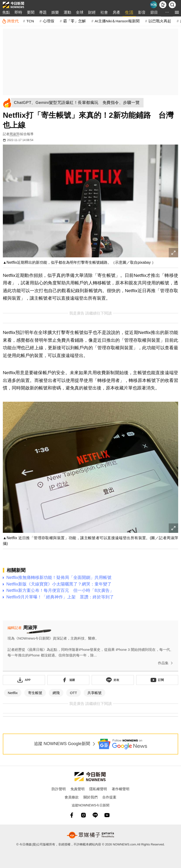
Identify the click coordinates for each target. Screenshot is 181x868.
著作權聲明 (121, 789)
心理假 (49, 21)
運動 (67, 12)
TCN (30, 21)
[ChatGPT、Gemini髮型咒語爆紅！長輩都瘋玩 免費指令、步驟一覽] (78, 103)
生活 (129, 12)
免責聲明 (78, 789)
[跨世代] (10, 21)
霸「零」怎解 (74, 21)
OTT (74, 693)
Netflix (13, 693)
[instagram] (83, 815)
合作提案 (109, 797)
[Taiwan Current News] (153, 5)
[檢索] (172, 5)
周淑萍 (14, 134)
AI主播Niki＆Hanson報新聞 (117, 21)
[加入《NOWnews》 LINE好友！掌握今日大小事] (113, 680)
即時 (18, 12)
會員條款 (72, 797)
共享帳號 (95, 693)
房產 (116, 12)
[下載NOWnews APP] (163, 5)
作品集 (166, 663)
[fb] (72, 815)
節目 (154, 12)
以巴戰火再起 (160, 21)
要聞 (31, 12)
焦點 (6, 12)
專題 (43, 12)
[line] (95, 815)
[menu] (177, 12)
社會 (104, 12)
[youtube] (107, 815)
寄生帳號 (35, 693)
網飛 (56, 693)
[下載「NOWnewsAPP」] (24, 680)
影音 (142, 12)
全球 (80, 12)
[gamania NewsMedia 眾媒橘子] (90, 835)
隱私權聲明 (98, 789)
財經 (92, 12)
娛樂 (55, 12)
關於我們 (90, 797)
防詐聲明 (59, 789)
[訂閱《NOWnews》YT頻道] (157, 680)
